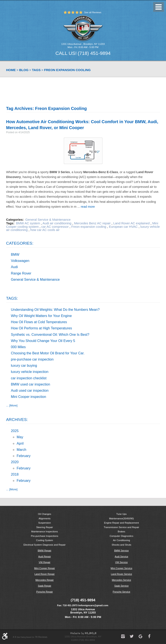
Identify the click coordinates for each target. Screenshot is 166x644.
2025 (15, 431)
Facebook (149, 636)
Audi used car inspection (30, 390)
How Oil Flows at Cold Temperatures (39, 322)
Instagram (123, 636)
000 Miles (18, 347)
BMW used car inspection (31, 384)
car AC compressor (55, 227)
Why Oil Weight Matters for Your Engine (41, 316)
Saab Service (121, 586)
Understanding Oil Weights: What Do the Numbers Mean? (55, 310)
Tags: (12, 298)
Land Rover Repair (44, 574)
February (24, 456)
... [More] (12, 405)
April (20, 443)
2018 (15, 474)
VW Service (121, 562)
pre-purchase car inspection (32, 359)
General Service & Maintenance (48, 220)
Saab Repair (45, 586)
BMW (15, 254)
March (21, 450)
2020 (15, 462)
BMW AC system (28, 223)
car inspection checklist (29, 378)
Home (11, 70)
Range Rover (21, 273)
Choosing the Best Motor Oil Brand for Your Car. (48, 353)
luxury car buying (24, 365)
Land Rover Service (121, 574)
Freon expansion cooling (67, 70)
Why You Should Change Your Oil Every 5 (43, 341)
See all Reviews (93, 12)
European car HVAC (123, 227)
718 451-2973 (70, 605)
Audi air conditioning (57, 223)
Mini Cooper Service (121, 568)
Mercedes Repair (45, 580)
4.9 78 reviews (30, 637)
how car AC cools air (45, 230)
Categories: (20, 243)
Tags (36, 70)
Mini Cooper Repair (45, 568)
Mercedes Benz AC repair (92, 223)
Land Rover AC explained (131, 223)
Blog (24, 70)
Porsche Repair (45, 592)
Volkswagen (20, 261)
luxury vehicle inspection (30, 372)
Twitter (132, 636)
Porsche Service (122, 592)
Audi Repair (45, 556)
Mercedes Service (121, 580)
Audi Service (121, 556)
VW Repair (44, 562)
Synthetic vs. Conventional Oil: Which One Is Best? (50, 334)
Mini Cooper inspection (29, 397)
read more (88, 207)
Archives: (17, 420)
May (20, 437)
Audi (14, 267)
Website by (83, 633)
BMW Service (121, 551)
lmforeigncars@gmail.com (93, 605)
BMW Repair (45, 551)
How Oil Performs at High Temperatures (41, 328)
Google (140, 636)
